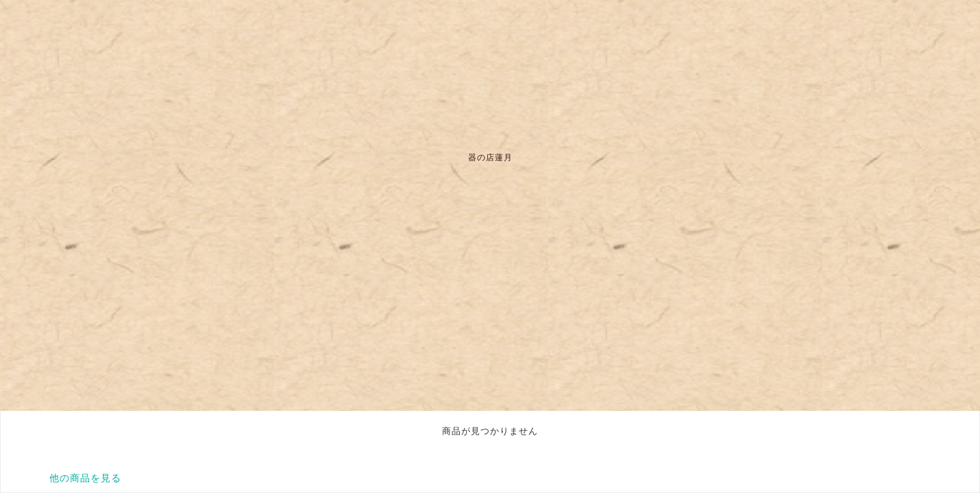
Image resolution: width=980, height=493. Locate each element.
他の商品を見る (85, 478)
